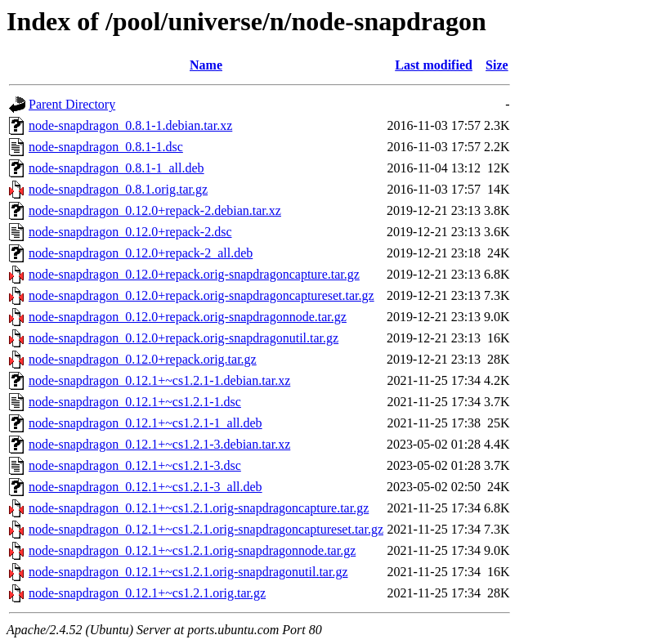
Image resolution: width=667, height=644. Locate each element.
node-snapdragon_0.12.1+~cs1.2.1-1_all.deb (145, 423)
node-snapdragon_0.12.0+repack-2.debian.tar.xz (155, 210)
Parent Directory (72, 104)
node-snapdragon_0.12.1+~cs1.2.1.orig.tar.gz (147, 593)
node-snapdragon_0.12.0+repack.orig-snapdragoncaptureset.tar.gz (201, 295)
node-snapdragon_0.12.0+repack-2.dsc (130, 232)
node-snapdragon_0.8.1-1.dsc (106, 147)
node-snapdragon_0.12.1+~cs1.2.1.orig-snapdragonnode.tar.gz (192, 550)
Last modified (434, 65)
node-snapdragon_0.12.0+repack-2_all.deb (141, 253)
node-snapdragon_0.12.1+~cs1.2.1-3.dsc (135, 465)
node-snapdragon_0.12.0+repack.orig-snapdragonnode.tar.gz (188, 317)
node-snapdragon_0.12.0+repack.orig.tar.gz (143, 359)
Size (497, 65)
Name (206, 65)
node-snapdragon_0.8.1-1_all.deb (116, 168)
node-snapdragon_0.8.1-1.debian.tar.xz (130, 125)
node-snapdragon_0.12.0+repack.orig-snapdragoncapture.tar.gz (194, 274)
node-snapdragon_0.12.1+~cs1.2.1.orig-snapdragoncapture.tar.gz (199, 508)
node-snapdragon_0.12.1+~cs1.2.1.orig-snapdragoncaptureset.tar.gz (206, 529)
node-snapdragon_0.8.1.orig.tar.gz (118, 189)
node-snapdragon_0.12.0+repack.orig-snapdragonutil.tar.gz (184, 338)
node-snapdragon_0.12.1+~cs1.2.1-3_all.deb (145, 487)
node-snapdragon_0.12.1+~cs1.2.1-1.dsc (135, 402)
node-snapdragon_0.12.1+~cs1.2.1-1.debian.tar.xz (159, 380)
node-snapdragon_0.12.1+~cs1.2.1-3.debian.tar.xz (159, 444)
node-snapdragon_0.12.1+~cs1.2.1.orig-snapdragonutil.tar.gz (188, 572)
